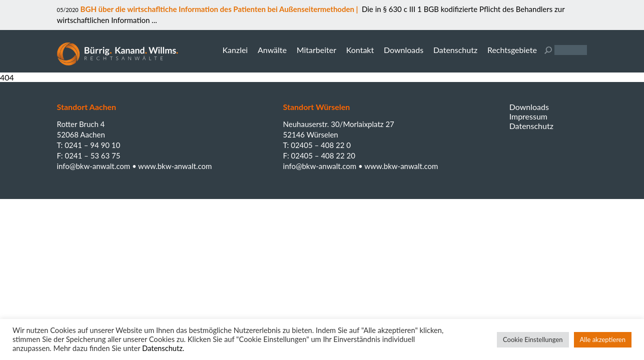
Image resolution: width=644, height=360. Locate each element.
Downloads (404, 50)
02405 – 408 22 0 (321, 145)
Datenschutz (455, 50)
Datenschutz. (163, 348)
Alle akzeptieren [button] (603, 339)
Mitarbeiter (316, 50)
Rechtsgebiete (512, 50)
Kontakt (360, 50)
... (153, 20)
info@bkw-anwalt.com (95, 166)
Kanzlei (235, 50)
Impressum (528, 116)
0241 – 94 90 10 (92, 145)
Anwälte (272, 50)
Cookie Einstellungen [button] (533, 339)
